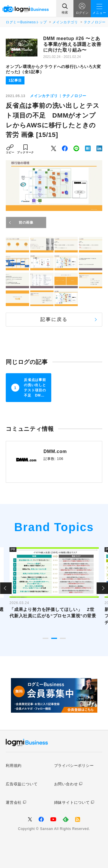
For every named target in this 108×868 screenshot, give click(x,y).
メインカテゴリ (65, 22)
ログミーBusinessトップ (26, 22)
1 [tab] (46, 638)
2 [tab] (54, 638)
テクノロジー (95, 22)
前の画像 (26, 222)
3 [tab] (63, 638)
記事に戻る (54, 319)
